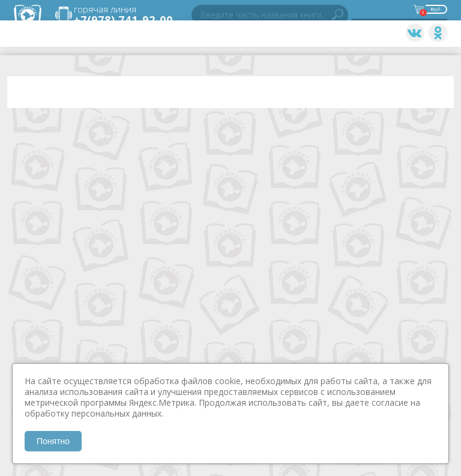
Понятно (53, 441)
